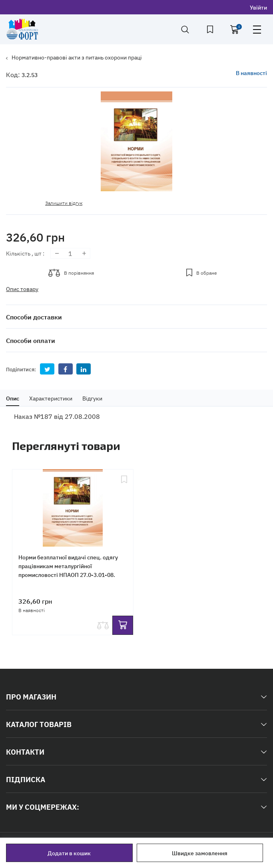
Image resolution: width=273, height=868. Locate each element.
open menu (257, 30)
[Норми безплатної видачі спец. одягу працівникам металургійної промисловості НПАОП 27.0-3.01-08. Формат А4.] (73, 505)
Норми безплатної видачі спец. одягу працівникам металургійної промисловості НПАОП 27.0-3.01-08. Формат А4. (68, 570)
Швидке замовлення (200, 853)
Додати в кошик (69, 853)
